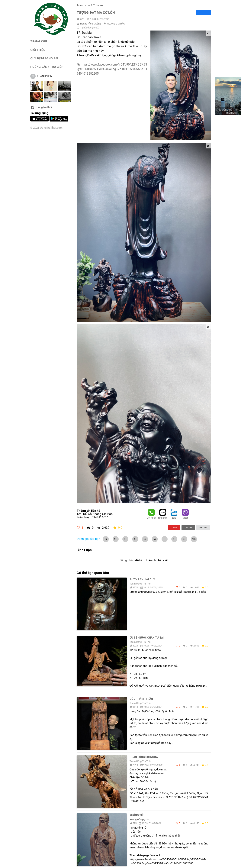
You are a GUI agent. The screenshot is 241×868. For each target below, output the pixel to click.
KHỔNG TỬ (136, 815)
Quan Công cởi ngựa (144, 757)
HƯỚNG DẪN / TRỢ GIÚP (47, 67)
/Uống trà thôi (41, 107)
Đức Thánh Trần (141, 699)
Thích (174, 527)
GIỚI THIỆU (38, 50)
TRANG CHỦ (39, 41)
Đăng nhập (127, 560)
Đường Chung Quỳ (142, 579)
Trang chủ (83, 5)
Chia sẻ (98, 5)
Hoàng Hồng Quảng (91, 24)
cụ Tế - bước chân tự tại (147, 638)
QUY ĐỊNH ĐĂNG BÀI (44, 58)
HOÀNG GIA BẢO (116, 24)
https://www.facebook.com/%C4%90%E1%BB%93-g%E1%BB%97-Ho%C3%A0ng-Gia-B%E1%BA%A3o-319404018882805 (112, 69)
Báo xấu (203, 527)
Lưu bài (188, 527)
